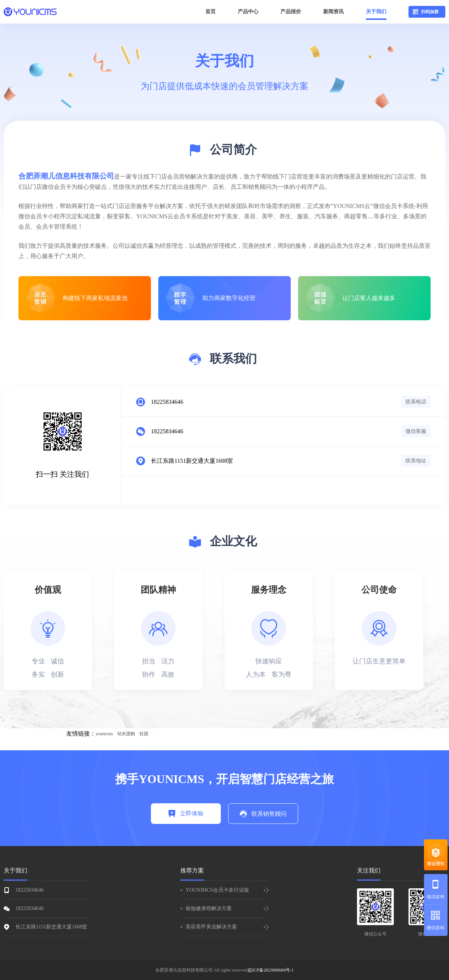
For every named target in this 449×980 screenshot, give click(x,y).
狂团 (144, 734)
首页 (211, 12)
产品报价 (291, 12)
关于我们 (376, 12)
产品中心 (248, 12)
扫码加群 (426, 12)
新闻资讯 (333, 12)
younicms (104, 734)
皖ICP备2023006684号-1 (271, 970)
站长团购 (126, 734)
